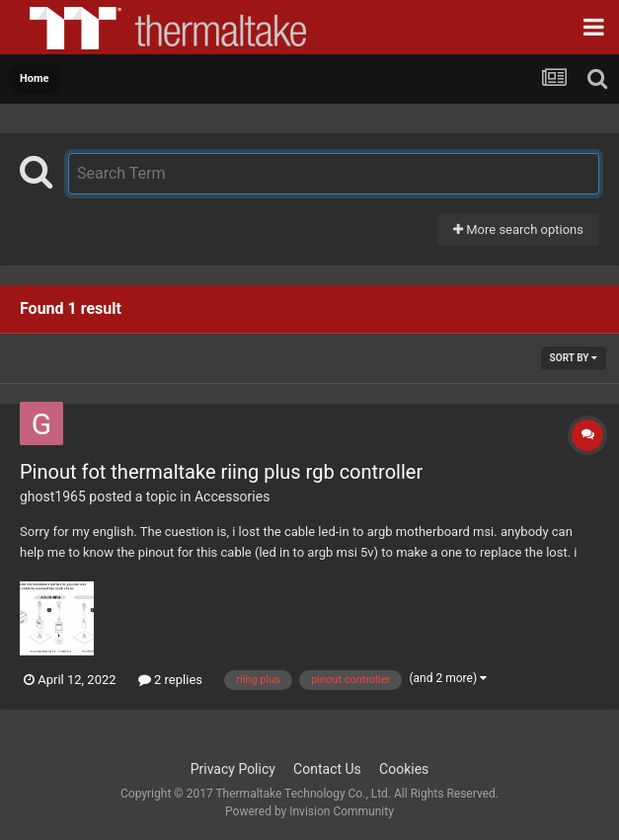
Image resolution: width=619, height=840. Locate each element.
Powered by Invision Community (309, 811)
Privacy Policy (233, 769)
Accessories (232, 496)
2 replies (170, 680)
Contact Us (327, 769)
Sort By (574, 358)
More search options (518, 229)
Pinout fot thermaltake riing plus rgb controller (221, 472)
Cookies (404, 769)
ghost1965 (53, 496)
